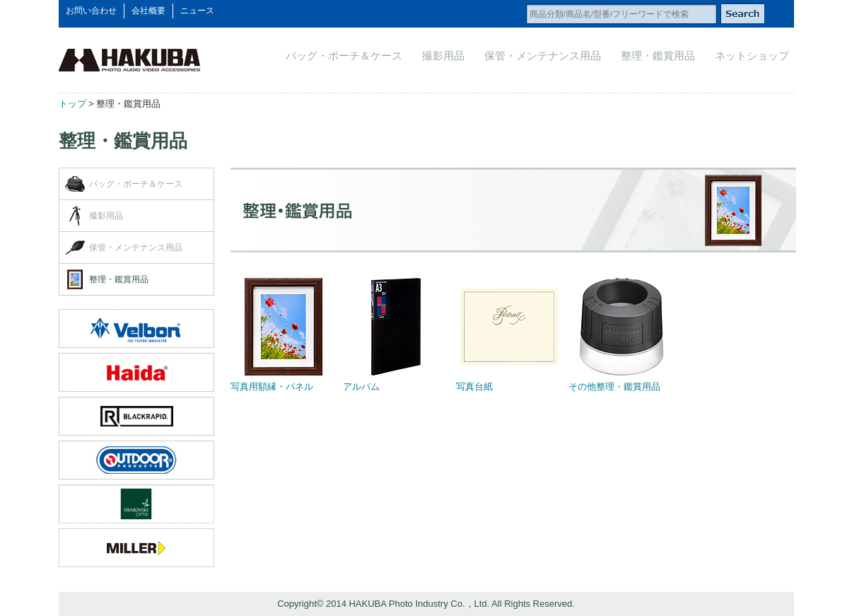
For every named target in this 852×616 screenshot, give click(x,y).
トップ (72, 104)
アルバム (361, 387)
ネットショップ (752, 56)
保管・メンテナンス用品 (543, 56)
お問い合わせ (91, 11)
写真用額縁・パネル (272, 387)
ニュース (197, 11)
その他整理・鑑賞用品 (614, 387)
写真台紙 (474, 387)
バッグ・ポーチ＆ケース (344, 56)
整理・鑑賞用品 (658, 56)
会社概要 (148, 11)
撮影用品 (443, 56)
